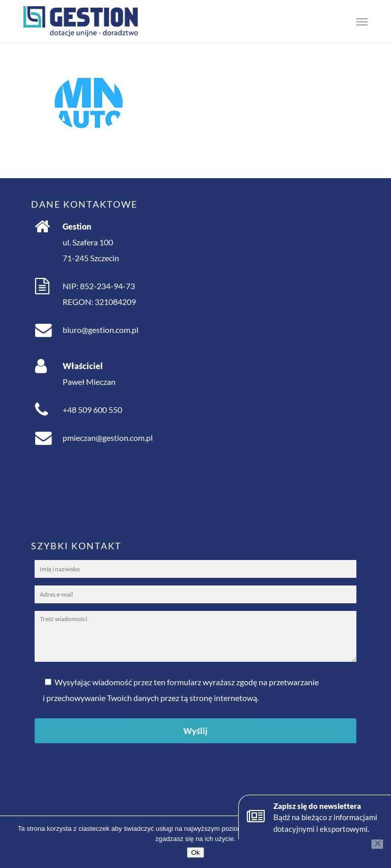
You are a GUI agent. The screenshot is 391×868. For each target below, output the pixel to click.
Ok (195, 852)
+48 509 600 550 (92, 410)
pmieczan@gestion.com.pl (108, 438)
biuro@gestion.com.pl (101, 330)
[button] (362, 21)
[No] (377, 843)
